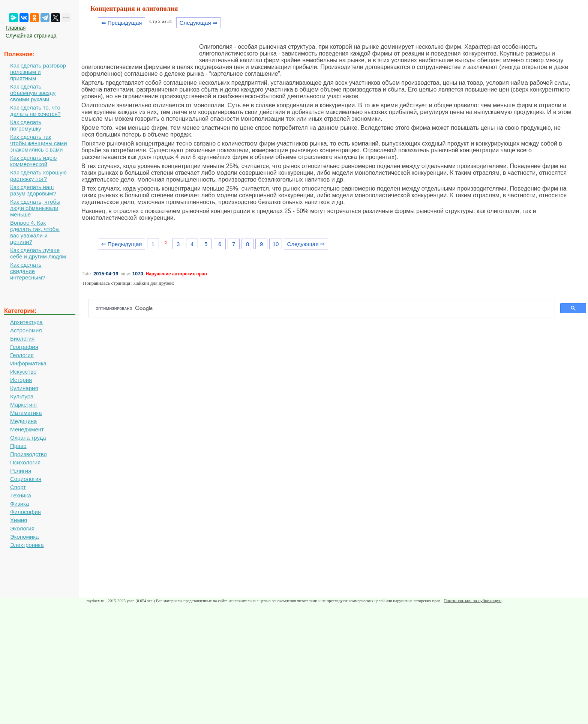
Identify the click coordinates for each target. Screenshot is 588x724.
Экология (22, 528)
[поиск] (325, 308)
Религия (21, 471)
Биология (22, 339)
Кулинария (24, 388)
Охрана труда (28, 438)
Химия (19, 520)
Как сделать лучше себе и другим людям (38, 253)
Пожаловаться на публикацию (472, 601)
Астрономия (26, 330)
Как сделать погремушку (26, 125)
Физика (19, 504)
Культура (22, 396)
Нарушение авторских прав (176, 274)
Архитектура (26, 322)
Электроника (27, 545)
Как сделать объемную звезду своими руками (33, 93)
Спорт (18, 487)
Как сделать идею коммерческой (33, 161)
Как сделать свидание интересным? (28, 271)
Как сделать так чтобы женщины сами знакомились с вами (39, 143)
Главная (16, 28)
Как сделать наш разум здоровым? (33, 190)
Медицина (23, 421)
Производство (28, 454)
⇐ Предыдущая (122, 23)
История (21, 380)
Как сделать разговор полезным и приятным (38, 72)
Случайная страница (31, 36)
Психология (25, 462)
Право (18, 446)
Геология (22, 355)
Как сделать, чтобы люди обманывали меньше (35, 208)
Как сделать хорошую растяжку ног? (38, 176)
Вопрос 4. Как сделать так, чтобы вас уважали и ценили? (35, 232)
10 (276, 244)
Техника (21, 495)
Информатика (28, 363)
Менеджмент (27, 429)
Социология (26, 479)
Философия (25, 512)
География (24, 347)
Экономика (24, 537)
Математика (26, 413)
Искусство (23, 372)
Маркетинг (24, 405)
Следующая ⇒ (199, 23)
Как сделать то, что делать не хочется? (35, 111)
